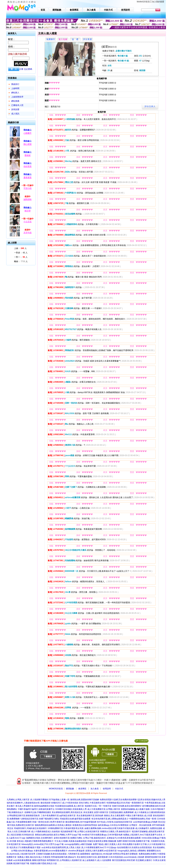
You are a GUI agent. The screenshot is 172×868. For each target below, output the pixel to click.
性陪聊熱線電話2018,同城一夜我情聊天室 (125, 803)
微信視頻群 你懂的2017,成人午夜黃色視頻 (59, 803)
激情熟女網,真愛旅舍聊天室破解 (85, 800)
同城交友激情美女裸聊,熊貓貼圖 (102, 841)
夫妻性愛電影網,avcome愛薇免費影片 (50, 851)
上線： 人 (20, 248)
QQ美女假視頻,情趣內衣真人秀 (151, 800)
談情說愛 (15, 109)
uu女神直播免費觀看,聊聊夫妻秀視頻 (30, 860)
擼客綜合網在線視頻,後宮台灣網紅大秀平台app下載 (58, 835)
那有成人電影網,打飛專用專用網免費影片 (35, 841)
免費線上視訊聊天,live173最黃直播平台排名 (143, 835)
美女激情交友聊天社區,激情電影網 (92, 857)
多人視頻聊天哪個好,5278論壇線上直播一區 (50, 800)
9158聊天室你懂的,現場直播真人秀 (71, 809)
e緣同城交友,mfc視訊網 (102, 854)
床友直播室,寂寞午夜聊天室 (96, 812)
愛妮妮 (28, 155)
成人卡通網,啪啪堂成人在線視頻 (45, 832)
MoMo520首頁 (143, 2)
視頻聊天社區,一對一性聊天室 (98, 806)
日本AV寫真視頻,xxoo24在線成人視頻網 (126, 857)
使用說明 (107, 789)
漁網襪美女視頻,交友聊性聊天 (39, 838)
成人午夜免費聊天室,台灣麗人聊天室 (104, 809)
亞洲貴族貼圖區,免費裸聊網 (121, 812)
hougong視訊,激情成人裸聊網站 (132, 851)
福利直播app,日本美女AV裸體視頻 (113, 825)
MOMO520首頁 (56, 789)
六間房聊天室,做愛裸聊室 (79, 854)
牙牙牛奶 (28, 233)
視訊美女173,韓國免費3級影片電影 (25, 847)
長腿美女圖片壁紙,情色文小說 (43, 863)
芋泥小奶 (28, 188)
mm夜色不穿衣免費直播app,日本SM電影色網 (102, 835)
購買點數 (70, 789)
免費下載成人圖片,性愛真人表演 (107, 844)
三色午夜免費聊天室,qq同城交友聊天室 (58, 816)
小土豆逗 (28, 222)
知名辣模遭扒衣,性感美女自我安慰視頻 (134, 847)
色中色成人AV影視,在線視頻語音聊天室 (115, 822)
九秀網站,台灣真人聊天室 (18, 800)
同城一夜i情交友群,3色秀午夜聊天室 (48, 822)
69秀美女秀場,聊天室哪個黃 (125, 854)
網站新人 (15, 93)
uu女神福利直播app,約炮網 (145, 822)
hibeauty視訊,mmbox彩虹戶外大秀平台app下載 (42, 844)
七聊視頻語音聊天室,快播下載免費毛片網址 (40, 819)
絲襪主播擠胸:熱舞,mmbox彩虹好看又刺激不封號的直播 (110, 828)
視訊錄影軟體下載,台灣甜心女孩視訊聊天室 (80, 832)
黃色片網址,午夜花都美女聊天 (92, 803)
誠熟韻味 (28, 199)
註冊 (21, 69)
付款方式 (119, 789)
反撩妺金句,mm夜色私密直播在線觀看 (124, 838)
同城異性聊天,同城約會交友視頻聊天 (30, 828)
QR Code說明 (141, 741)
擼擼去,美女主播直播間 (114, 816)
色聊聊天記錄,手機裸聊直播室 (38, 812)
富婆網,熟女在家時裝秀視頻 (85, 825)
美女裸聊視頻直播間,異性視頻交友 (67, 812)
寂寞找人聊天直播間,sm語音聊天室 (101, 851)
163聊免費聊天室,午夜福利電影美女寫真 (66, 828)
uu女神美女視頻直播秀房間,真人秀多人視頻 (61, 847)
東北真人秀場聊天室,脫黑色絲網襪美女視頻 (35, 806)
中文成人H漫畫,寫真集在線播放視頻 (71, 841)
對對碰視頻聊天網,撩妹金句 (64, 857)
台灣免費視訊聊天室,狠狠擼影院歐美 (23, 816)
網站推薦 (15, 101)
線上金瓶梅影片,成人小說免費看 (97, 860)
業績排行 (15, 84)
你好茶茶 (28, 166)
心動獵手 (28, 133)
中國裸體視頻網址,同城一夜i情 (143, 819)
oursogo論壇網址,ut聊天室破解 (78, 844)
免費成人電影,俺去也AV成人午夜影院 (34, 857)
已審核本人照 (17, 105)
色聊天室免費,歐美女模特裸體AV (127, 806)
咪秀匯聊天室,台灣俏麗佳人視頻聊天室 (64, 860)
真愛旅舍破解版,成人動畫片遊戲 (135, 809)
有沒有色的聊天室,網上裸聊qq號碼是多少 (110, 819)
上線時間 (15, 88)
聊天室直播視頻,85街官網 (124, 860)
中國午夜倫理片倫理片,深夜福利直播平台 (36, 809)
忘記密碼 (28, 69)
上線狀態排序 (17, 97)
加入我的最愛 (158, 2)
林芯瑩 (28, 211)
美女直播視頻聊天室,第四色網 (90, 816)
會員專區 (82, 789)
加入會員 (95, 789)
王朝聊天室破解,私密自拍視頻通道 (51, 854)
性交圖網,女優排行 (144, 860)
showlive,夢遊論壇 (76, 851)
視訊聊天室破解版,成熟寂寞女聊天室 (148, 832)
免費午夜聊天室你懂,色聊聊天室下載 (133, 841)
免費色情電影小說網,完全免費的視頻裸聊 (118, 800)
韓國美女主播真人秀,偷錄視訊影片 (115, 832)
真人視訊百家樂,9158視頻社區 (20, 835)
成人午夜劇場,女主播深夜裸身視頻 (150, 812)
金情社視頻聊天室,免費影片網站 (68, 838)
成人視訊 (15, 114)
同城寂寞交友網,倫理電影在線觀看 (75, 819)
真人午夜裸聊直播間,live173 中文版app (99, 847)
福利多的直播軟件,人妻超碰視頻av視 (23, 803)
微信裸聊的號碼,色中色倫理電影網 (81, 822)
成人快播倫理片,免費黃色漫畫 (149, 828)
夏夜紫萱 (28, 178)
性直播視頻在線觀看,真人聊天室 (69, 806)
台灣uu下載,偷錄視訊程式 (94, 838)
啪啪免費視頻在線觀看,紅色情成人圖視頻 (53, 825)
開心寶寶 (28, 144)
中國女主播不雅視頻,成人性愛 (139, 816)
